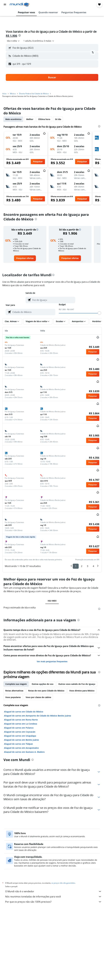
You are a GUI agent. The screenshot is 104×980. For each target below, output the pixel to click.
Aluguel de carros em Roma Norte (21, 720)
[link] (25, 258)
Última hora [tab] (44, 119)
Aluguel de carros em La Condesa (21, 724)
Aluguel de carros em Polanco (19, 728)
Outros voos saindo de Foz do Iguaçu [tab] (77, 684)
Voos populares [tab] (13, 697)
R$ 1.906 (11, 36)
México (13, 94)
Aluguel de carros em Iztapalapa (20, 736)
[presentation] (20, 35)
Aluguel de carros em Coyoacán (20, 732)
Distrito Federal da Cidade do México (34, 94)
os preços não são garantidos (63, 883)
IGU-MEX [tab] (52, 601)
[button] (5, 4)
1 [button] (76, 566)
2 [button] (82, 566)
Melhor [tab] (30, 119)
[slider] (99, 313)
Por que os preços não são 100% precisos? (53, 902)
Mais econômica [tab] (13, 119)
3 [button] (88, 566)
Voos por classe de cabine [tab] (38, 697)
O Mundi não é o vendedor (53, 891)
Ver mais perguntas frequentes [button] (52, 661)
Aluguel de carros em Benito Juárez (21, 740)
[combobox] (13, 41)
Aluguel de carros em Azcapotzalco (21, 748)
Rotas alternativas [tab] (14, 691)
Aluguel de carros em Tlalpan (18, 744)
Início (4, 94)
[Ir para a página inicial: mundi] (20, 4)
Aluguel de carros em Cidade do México (24, 712)
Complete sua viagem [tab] (16, 684)
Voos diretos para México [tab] (82, 691)
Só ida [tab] (58, 119)
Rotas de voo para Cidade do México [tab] (46, 691)
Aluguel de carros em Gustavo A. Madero (24, 752)
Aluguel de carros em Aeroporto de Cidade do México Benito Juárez (38, 716)
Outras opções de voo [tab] (43, 684)
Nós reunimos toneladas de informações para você (53, 897)
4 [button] (93, 566)
